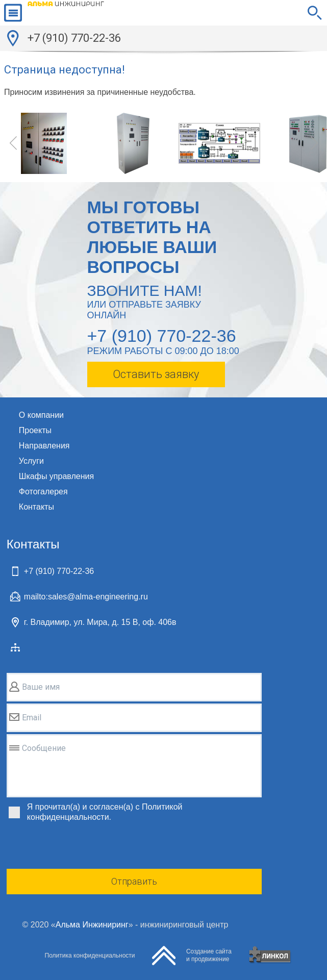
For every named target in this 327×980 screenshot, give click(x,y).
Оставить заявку (156, 374)
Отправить (134, 881)
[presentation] (84, 847)
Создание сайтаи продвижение (209, 955)
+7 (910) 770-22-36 (74, 38)
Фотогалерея (43, 492)
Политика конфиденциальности (90, 956)
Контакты (36, 507)
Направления (44, 446)
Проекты (35, 430)
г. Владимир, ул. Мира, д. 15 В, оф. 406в (100, 622)
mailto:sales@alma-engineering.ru (86, 597)
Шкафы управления (56, 476)
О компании (41, 415)
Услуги (31, 461)
